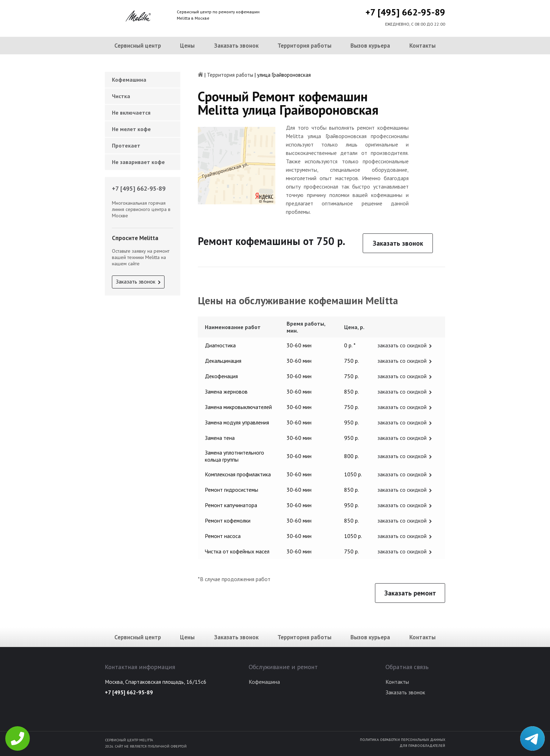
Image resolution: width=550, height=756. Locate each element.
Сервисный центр (138, 46)
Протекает (126, 145)
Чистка (121, 96)
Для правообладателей (422, 745)
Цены (187, 46)
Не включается (131, 113)
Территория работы (304, 46)
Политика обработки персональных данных (403, 740)
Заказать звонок (236, 46)
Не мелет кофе (131, 129)
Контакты (422, 46)
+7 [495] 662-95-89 (405, 12)
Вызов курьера (370, 46)
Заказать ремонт (410, 593)
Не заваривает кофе (138, 162)
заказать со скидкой (402, 345)
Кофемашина (129, 80)
